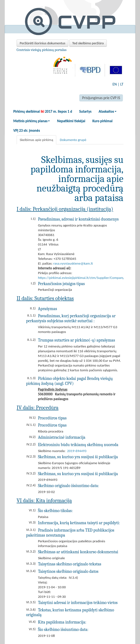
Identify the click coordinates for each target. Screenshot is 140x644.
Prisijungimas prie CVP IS (101, 98)
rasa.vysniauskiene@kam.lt (73, 263)
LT (122, 84)
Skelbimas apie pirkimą (36, 140)
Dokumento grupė (73, 140)
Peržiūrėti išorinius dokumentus (42, 43)
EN (115, 84)
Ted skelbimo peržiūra (88, 43)
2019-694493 (77, 451)
